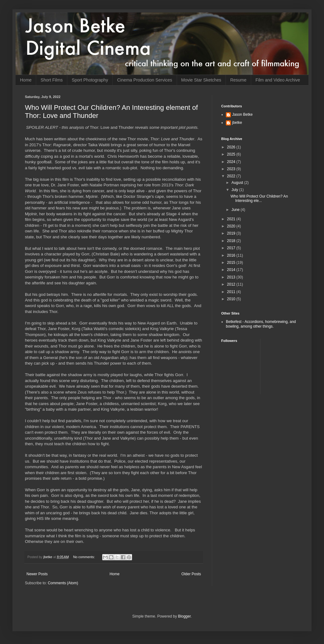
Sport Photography (90, 80)
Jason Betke (242, 114)
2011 (232, 292)
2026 (232, 147)
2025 (232, 154)
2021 (232, 219)
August (238, 183)
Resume (238, 80)
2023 (232, 169)
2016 (232, 255)
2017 (232, 248)
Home (26, 80)
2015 (232, 263)
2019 (232, 233)
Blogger (184, 616)
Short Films (52, 80)
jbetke (237, 123)
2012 (232, 284)
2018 (232, 241)
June (236, 210)
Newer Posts (37, 574)
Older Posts (191, 574)
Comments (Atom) (63, 583)
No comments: (85, 557)
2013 (232, 277)
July (235, 190)
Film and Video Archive (278, 80)
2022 (232, 176)
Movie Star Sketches (201, 80)
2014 (232, 270)
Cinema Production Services (145, 80)
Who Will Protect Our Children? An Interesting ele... (259, 198)
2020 (232, 226)
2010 (232, 299)
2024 (232, 162)
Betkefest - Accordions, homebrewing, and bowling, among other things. (261, 324)
